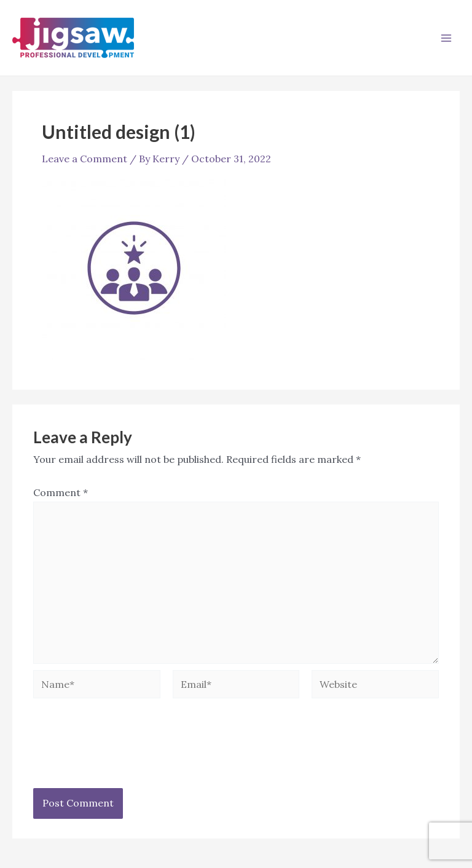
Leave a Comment (85, 159)
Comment (61, 492)
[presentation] (127, 752)
